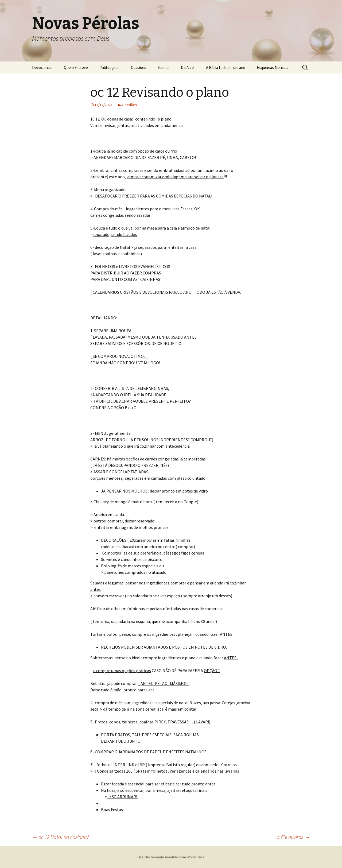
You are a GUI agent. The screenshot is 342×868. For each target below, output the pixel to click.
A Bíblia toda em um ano (226, 67)
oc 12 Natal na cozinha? (61, 837)
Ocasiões (139, 67)
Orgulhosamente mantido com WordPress (171, 857)
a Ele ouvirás (293, 837)
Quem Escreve (76, 67)
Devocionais (42, 67)
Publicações (109, 67)
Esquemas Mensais (273, 67)
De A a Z (188, 67)
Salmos (164, 67)
